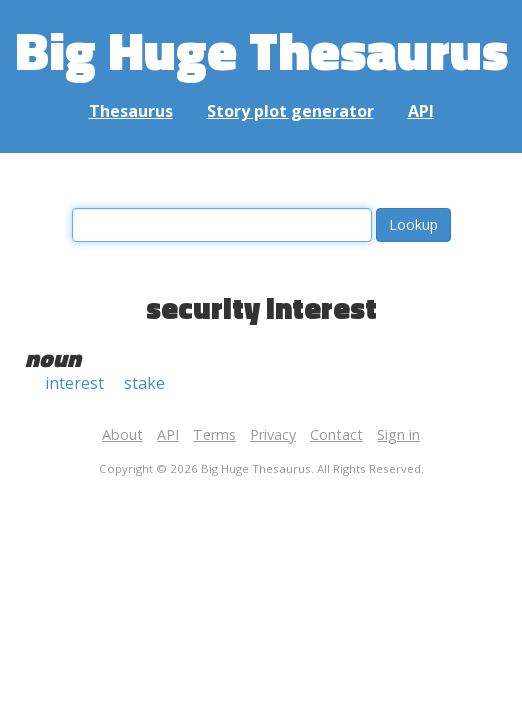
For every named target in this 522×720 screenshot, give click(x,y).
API (421, 111)
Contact (336, 434)
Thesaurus (131, 111)
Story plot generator (290, 111)
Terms (214, 434)
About (122, 434)
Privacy (273, 434)
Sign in (398, 434)
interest (74, 383)
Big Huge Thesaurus (261, 49)
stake (144, 383)
